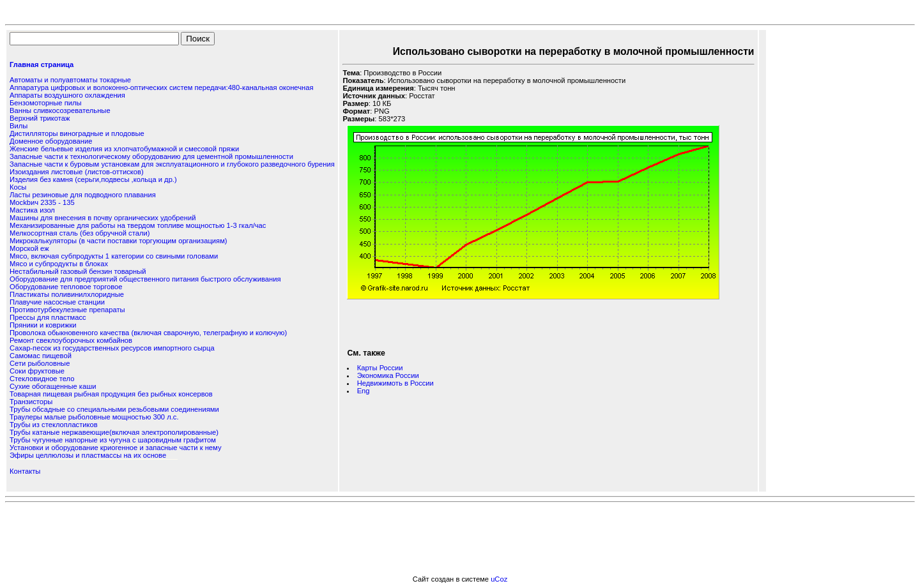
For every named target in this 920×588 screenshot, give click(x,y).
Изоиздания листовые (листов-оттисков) (77, 172)
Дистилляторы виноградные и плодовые (77, 133)
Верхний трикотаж (40, 118)
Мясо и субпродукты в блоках (59, 264)
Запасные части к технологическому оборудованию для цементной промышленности (151, 156)
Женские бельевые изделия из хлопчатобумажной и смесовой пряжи (124, 149)
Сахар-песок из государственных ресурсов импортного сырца (112, 348)
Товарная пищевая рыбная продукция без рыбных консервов (111, 394)
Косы (18, 187)
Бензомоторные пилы (46, 103)
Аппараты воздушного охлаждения (67, 95)
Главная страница (42, 64)
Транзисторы (31, 402)
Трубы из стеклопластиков (54, 425)
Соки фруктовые (37, 371)
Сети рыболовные (40, 363)
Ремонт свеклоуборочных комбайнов (71, 340)
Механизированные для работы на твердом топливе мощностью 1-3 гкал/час (138, 225)
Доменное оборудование (51, 141)
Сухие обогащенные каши (53, 386)
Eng (364, 391)
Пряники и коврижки (43, 325)
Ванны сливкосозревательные (60, 110)
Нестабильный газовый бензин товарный (78, 271)
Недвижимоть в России (395, 383)
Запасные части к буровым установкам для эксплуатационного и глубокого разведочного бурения (172, 164)
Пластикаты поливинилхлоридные (67, 294)
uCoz (499, 579)
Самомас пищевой (41, 356)
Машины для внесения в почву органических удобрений (103, 218)
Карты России (380, 368)
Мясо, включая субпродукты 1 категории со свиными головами (114, 256)
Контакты (25, 471)
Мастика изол (32, 210)
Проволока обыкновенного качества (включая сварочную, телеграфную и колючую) (148, 333)
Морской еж (29, 248)
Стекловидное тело (42, 379)
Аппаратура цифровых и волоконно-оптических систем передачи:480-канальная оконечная (161, 87)
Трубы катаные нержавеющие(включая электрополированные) (114, 432)
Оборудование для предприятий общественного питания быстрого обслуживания (145, 279)
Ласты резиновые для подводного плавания (83, 195)
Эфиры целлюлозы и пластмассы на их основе (88, 455)
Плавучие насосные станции (57, 302)
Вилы (19, 126)
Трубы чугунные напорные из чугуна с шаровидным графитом (113, 440)
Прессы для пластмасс (48, 317)
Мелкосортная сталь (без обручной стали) (80, 233)
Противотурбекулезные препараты (67, 310)
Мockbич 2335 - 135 (42, 202)
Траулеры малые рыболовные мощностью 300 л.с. (94, 417)
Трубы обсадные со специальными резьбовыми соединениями (114, 409)
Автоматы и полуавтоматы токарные (70, 80)
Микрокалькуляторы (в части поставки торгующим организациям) (119, 241)
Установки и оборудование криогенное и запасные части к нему (115, 448)
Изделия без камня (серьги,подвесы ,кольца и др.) (93, 179)
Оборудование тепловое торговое (66, 287)
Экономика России (388, 375)
